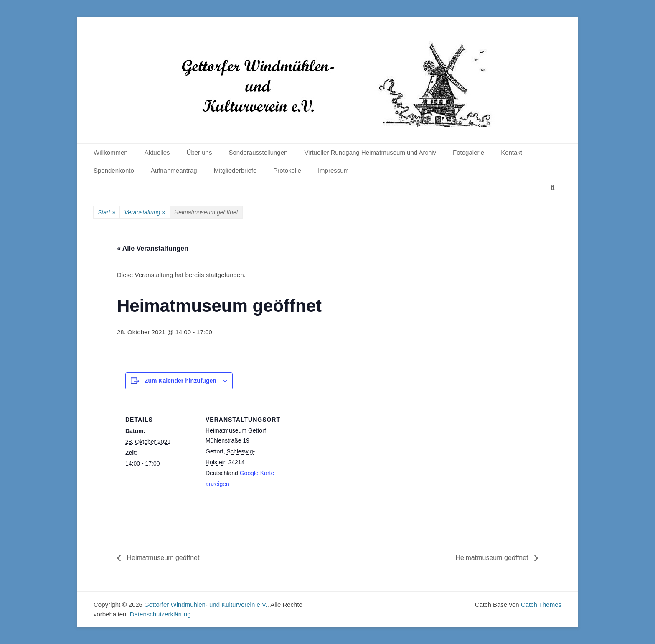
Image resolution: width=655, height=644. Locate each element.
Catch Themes (541, 605)
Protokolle (287, 170)
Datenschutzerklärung (160, 614)
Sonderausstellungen (258, 152)
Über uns (199, 152)
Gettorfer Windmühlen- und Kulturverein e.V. (206, 605)
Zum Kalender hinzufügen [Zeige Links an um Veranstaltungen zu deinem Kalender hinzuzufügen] (180, 381)
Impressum (333, 170)
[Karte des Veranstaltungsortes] (330, 461)
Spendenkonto (114, 170)
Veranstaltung (145, 213)
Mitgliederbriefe (235, 170)
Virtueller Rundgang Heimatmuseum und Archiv (370, 152)
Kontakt (512, 152)
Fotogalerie (468, 152)
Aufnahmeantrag (174, 170)
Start (107, 213)
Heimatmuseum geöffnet (162, 558)
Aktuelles (157, 152)
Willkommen (111, 152)
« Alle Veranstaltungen (153, 248)
